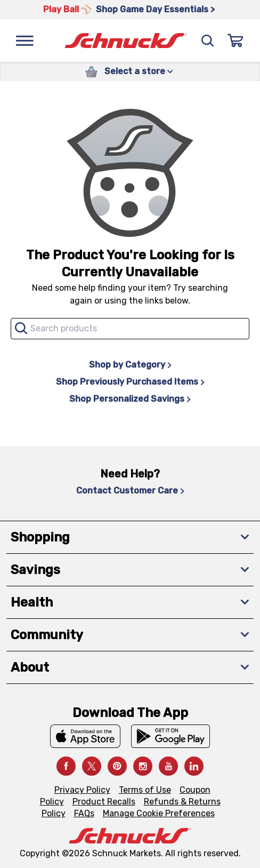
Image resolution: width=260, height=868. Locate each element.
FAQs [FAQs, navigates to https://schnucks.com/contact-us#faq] (84, 813)
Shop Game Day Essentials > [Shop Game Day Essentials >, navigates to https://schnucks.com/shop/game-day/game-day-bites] (155, 9)
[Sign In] (235, 41)
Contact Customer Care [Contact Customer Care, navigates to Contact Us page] (130, 491)
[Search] (208, 41)
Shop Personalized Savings (130, 399)
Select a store (139, 71)
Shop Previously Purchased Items (130, 382)
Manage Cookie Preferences (159, 813)
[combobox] (130, 329)
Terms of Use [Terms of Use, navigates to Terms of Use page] (145, 790)
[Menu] (25, 41)
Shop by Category (130, 365)
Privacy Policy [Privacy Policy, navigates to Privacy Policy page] (82, 790)
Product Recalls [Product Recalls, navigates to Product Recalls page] (104, 802)
